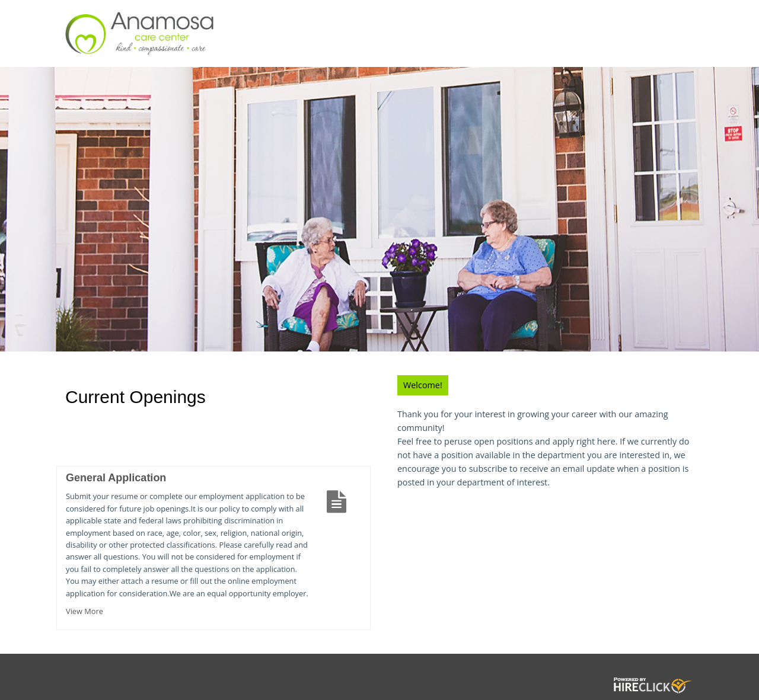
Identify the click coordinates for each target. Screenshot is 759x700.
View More (84, 611)
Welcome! (423, 385)
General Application (116, 478)
